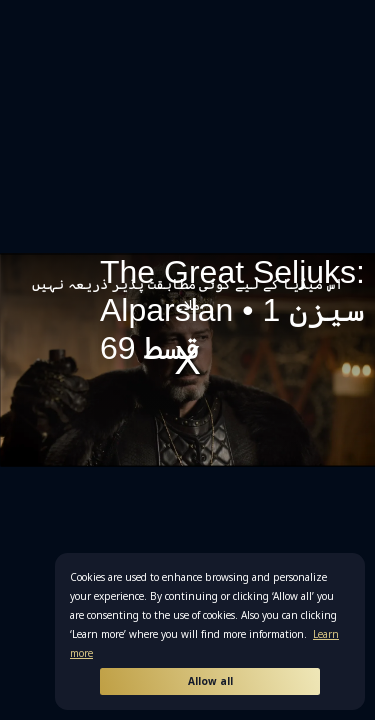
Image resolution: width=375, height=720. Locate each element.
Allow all (210, 681)
